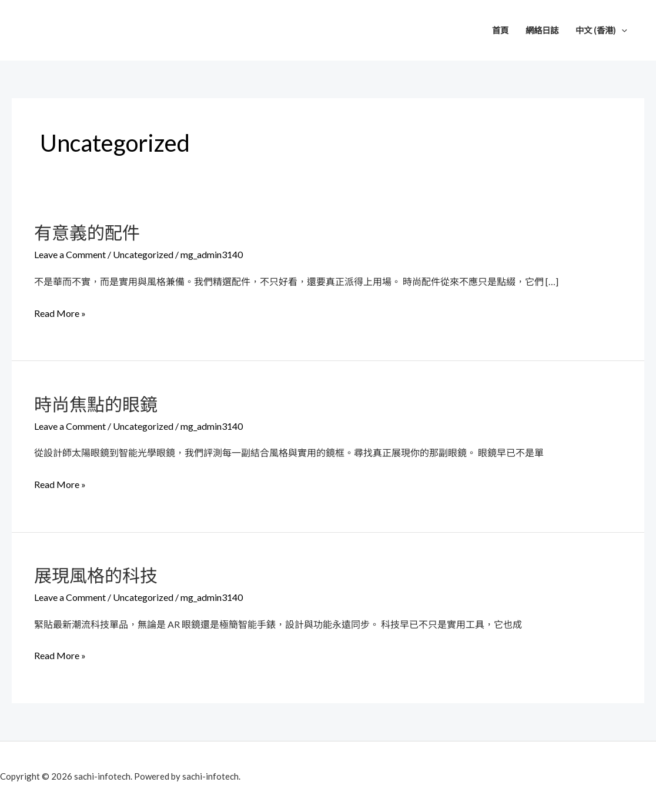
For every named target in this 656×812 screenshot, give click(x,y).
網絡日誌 (542, 30)
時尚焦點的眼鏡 (96, 404)
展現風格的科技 (96, 575)
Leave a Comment (70, 254)
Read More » (60, 313)
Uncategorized (143, 254)
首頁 (500, 30)
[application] (622, 30)
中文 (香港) (601, 30)
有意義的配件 (87, 232)
